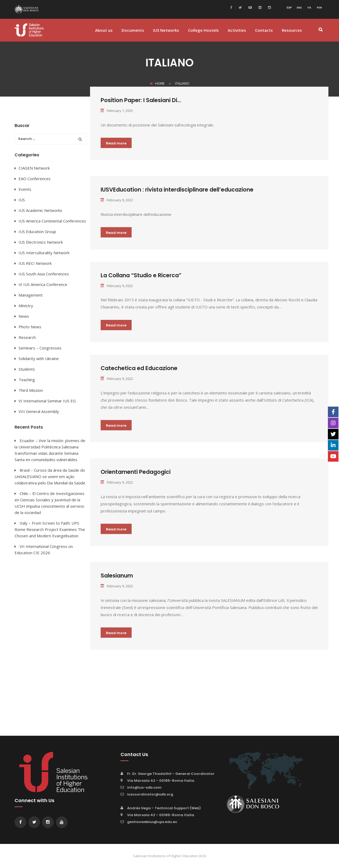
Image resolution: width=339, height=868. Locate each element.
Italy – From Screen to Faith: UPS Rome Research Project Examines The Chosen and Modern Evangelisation (50, 529)
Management (31, 295)
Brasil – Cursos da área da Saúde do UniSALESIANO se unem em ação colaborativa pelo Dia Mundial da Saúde (50, 476)
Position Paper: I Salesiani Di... (141, 100)
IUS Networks (166, 31)
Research (27, 337)
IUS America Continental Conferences (52, 221)
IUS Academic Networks (40, 210)
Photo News (30, 327)
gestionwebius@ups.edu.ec (152, 822)
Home (157, 83)
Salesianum (117, 576)
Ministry (26, 306)
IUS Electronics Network (41, 242)
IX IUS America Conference (43, 284)
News (24, 316)
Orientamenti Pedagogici (136, 472)
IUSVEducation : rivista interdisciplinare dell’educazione (177, 189)
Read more (116, 143)
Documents (133, 31)
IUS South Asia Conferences (44, 274)
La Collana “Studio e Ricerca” (141, 275)
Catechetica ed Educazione (139, 368)
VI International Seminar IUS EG (47, 401)
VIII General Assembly (39, 411)
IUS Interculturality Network (44, 253)
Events (25, 189)
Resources (292, 31)
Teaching (27, 380)
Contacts (264, 31)
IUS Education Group (37, 231)
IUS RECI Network (35, 263)
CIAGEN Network (34, 168)
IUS (22, 200)
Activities (237, 31)
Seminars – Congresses (40, 348)
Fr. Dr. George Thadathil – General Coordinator (171, 774)
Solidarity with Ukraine (39, 358)
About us (104, 31)
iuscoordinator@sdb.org (150, 794)
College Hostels (203, 31)
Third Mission (31, 390)
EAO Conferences (35, 179)
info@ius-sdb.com (144, 787)
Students (27, 369)
